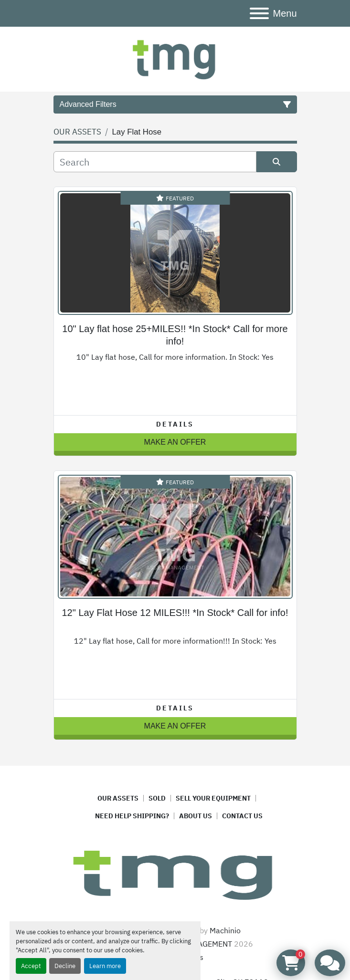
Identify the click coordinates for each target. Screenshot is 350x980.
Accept (31, 966)
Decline (65, 966)
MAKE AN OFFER (175, 442)
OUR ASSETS (118, 798)
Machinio (225, 930)
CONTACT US (242, 816)
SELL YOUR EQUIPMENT (213, 798)
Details (175, 424)
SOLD (157, 798)
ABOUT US (196, 816)
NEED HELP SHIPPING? (132, 816)
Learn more (105, 966)
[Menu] (259, 13)
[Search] (155, 162)
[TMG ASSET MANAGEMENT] (175, 874)
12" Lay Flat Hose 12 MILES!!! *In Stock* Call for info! (175, 613)
